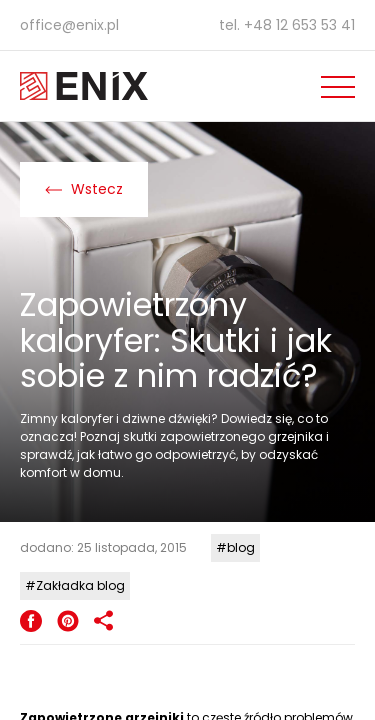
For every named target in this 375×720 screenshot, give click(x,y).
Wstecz (84, 189)
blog (241, 547)
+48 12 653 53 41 (299, 25)
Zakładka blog (80, 585)
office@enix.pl (69, 25)
